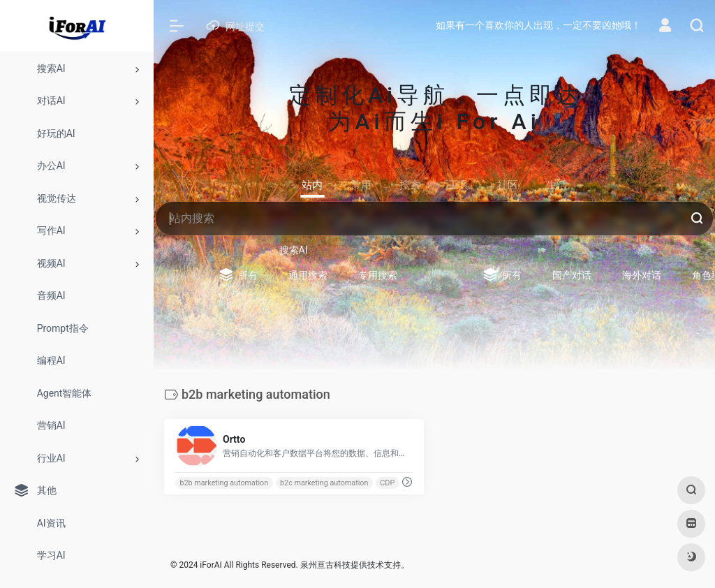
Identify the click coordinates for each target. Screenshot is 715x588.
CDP (387, 483)
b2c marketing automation (324, 483)
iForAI (211, 565)
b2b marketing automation (224, 483)
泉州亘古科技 (325, 565)
